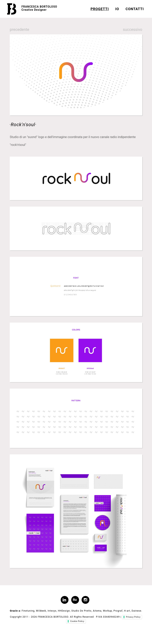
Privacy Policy (133, 617)
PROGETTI (100, 9)
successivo (133, 29)
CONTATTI (135, 9)
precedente (20, 29)
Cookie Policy (77, 621)
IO (117, 9)
